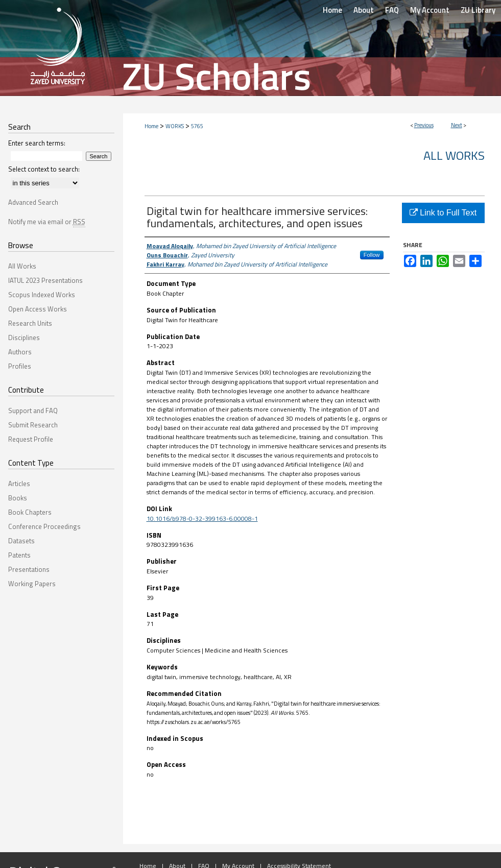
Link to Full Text (443, 213)
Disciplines (24, 337)
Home (151, 126)
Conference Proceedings (44, 526)
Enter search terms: (37, 143)
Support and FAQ (33, 411)
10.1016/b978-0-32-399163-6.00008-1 (202, 519)
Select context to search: (44, 169)
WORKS (175, 126)
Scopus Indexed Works (42, 295)
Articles (19, 484)
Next (457, 125)
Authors (20, 352)
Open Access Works (38, 309)
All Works (454, 155)
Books (18, 498)
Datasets (21, 541)
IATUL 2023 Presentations (45, 280)
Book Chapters (30, 512)
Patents (19, 555)
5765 (197, 126)
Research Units (30, 323)
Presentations (29, 569)
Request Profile (31, 439)
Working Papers (32, 584)
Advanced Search (33, 202)
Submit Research (33, 425)
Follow (372, 255)
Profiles (20, 366)
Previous (424, 125)
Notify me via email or (47, 222)
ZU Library (478, 10)
